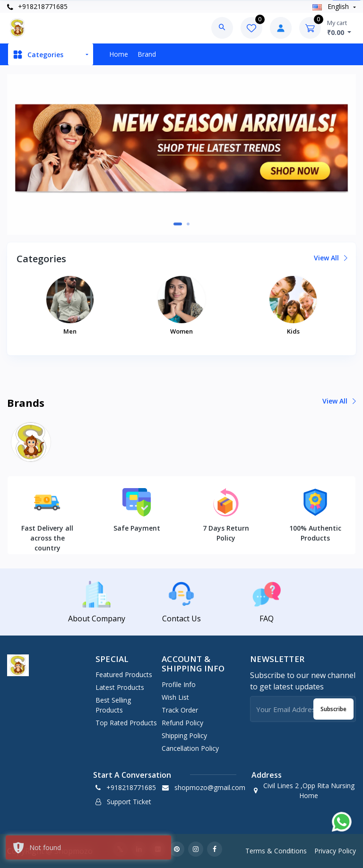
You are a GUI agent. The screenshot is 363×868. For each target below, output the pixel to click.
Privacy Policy (335, 851)
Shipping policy (184, 735)
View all (330, 258)
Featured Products (124, 675)
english (332, 6)
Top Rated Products (126, 723)
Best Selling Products (113, 705)
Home (119, 54)
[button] (178, 224)
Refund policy (182, 723)
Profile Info (179, 684)
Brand (147, 54)
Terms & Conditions (276, 851)
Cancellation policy (190, 748)
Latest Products (120, 687)
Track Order (180, 710)
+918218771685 (37, 6)
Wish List (175, 697)
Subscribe (333, 709)
